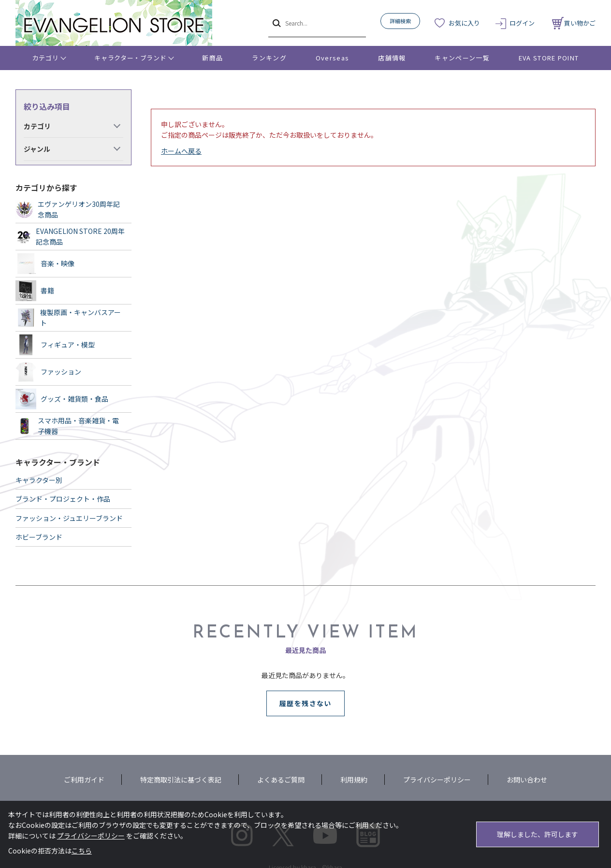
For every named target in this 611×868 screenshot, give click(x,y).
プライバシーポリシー (437, 780)
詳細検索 (400, 21)
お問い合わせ (527, 780)
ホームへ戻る (181, 151)
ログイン (522, 23)
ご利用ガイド (84, 780)
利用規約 (354, 780)
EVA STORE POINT (549, 58)
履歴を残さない (305, 703)
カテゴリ (46, 58)
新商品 (212, 58)
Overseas (332, 58)
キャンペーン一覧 (462, 58)
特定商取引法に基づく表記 (181, 780)
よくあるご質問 (281, 780)
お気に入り (464, 23)
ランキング (269, 58)
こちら (82, 851)
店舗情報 (392, 58)
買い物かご (574, 23)
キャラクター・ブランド (130, 58)
